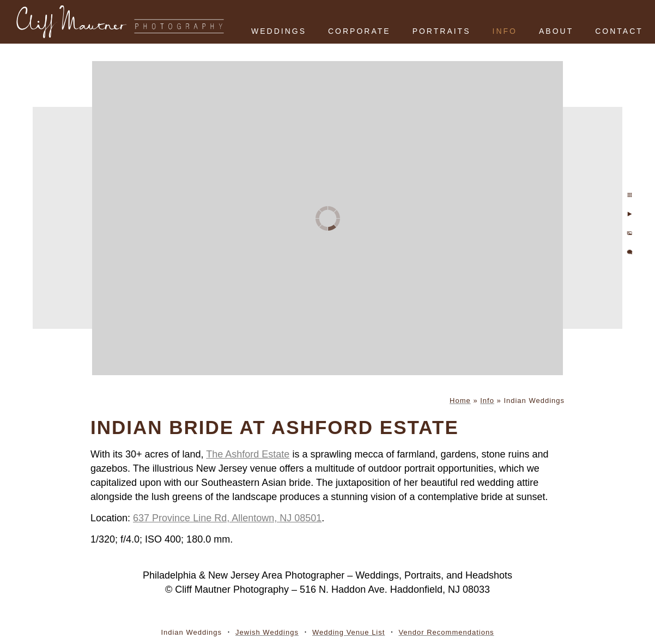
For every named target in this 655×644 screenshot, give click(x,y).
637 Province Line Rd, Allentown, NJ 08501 (227, 518)
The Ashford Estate (248, 454)
